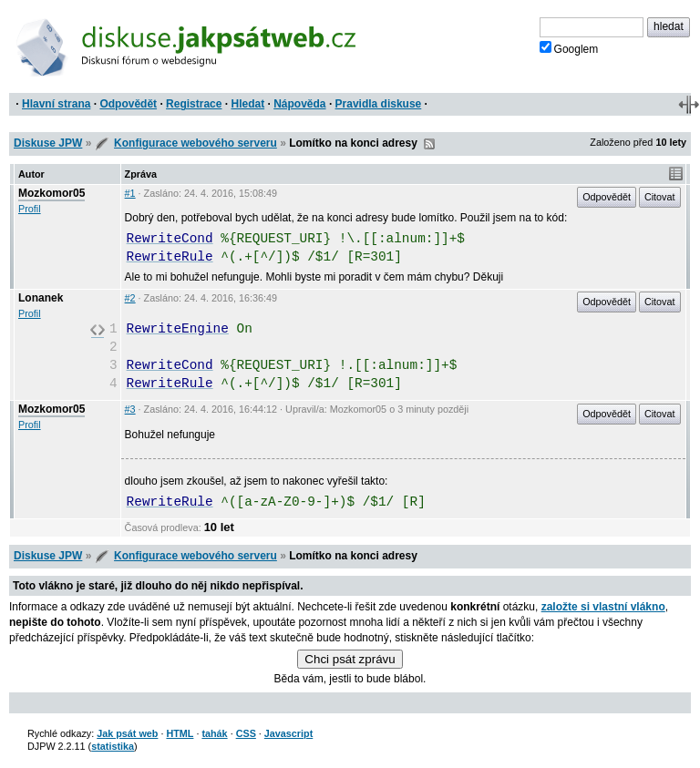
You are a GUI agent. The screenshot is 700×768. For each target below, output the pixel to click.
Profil (30, 209)
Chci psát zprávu (350, 659)
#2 (130, 298)
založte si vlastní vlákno (603, 607)
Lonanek (41, 298)
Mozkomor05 (51, 193)
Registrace (194, 104)
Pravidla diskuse (379, 104)
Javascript (288, 733)
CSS (246, 733)
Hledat (247, 104)
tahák (214, 733)
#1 (130, 193)
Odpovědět (128, 104)
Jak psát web (127, 733)
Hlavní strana (56, 104)
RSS (429, 144)
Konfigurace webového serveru (196, 143)
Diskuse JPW (48, 143)
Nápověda (299, 104)
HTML (180, 733)
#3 (130, 409)
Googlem (569, 48)
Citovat (660, 197)
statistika (113, 746)
